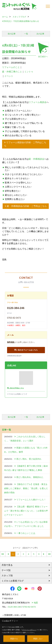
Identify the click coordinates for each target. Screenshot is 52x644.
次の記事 (40, 34)
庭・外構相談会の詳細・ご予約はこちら (27, 206)
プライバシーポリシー (29, 630)
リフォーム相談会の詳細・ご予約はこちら (25, 144)
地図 (36, 603)
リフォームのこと (11, 67)
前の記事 (12, 34)
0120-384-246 (16, 308)
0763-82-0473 (14, 318)
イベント (9, 76)
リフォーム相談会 (38, 102)
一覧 (26, 34)
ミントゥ (29, 72)
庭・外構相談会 (36, 159)
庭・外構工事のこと (12, 72)
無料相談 (11, 342)
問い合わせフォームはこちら (26, 350)
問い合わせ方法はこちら (15, 388)
